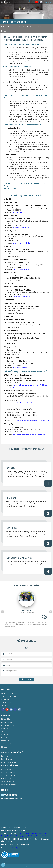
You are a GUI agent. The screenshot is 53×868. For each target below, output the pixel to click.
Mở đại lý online (6, 31)
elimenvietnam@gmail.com (12, 799)
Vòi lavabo (4, 735)
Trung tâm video (6, 703)
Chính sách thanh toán (8, 772)
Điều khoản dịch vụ (7, 778)
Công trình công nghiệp (9, 762)
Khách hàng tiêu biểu (42, 26)
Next (51, 612)
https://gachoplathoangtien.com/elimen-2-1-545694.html (31, 421)
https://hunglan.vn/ (19, 212)
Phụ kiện (4, 738)
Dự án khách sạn (7, 759)
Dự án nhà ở (5, 756)
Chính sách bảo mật (8, 782)
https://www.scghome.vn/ (22, 269)
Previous (2, 612)
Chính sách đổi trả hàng (9, 785)
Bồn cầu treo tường (8, 725)
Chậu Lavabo (5, 728)
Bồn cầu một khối (7, 722)
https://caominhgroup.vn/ (21, 228)
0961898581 (10, 795)
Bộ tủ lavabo (5, 741)
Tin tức (4, 706)
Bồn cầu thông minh (8, 719)
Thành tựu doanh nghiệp (9, 696)
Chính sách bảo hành (8, 769)
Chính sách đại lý (7, 26)
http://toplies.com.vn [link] (19, 313)
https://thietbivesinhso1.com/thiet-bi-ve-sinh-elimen (30, 403)
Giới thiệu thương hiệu (9, 693)
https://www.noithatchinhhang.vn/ (23, 243)
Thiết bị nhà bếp (6, 744)
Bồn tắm (4, 747)
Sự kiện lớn (5, 699)
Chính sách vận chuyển (9, 775)
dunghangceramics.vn (20, 368)
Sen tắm (4, 731)
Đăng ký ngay (26, 679)
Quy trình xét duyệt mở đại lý (24, 26)
